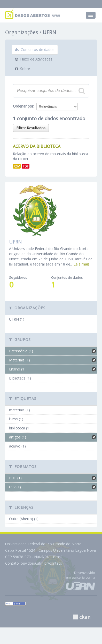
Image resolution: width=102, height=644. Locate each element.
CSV (17, 166)
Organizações (22, 32)
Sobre (22, 69)
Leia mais (82, 264)
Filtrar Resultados (31, 128)
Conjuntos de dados (35, 50)
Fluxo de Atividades (34, 59)
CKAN (82, 617)
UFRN (49, 32)
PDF (26, 166)
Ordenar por (23, 106)
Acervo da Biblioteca (37, 146)
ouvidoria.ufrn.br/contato (41, 563)
